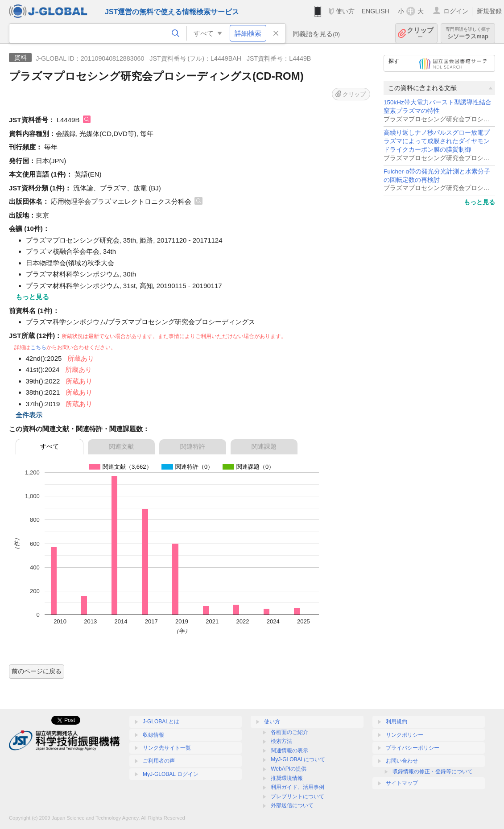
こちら (38, 347)
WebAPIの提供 (289, 769)
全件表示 (29, 415)
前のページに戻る (37, 671)
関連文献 (121, 446)
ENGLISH (375, 11)
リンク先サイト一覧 (167, 748)
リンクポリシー (405, 735)
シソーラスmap (468, 33)
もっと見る (479, 202)
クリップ (420, 33)
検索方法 (281, 741)
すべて (50, 446)
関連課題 (264, 446)
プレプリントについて (297, 796)
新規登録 (489, 11)
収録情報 (153, 735)
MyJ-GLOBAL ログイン (171, 774)
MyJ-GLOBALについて (298, 759)
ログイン (456, 11)
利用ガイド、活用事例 (297, 787)
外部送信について (292, 805)
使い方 (345, 11)
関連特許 (193, 446)
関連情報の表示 (289, 751)
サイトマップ (402, 783)
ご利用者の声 (159, 761)
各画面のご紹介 (289, 732)
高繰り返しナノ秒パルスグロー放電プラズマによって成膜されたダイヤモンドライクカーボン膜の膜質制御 (437, 141)
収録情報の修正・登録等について (433, 771)
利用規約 (397, 722)
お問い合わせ (402, 761)
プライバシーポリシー (413, 748)
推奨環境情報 (287, 778)
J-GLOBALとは (161, 722)
